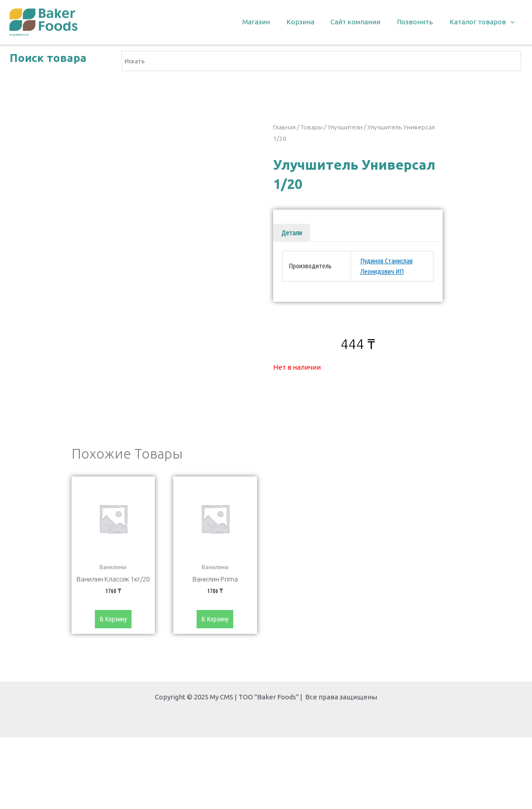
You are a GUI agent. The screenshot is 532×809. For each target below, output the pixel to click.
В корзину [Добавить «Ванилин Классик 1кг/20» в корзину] (113, 621)
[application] (512, 22)
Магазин (268, 22)
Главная (284, 127)
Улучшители (345, 127)
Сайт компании (362, 22)
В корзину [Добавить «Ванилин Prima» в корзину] (215, 621)
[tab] (292, 233)
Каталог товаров (483, 22)
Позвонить (419, 22)
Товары (312, 127)
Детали (292, 233)
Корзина (310, 22)
